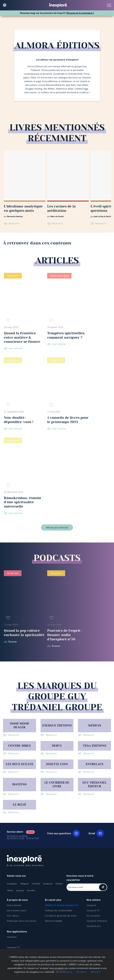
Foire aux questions (64, 833)
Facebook (48, 884)
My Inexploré (93, 916)
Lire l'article (15, 349)
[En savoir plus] (64, 972)
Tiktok (10, 891)
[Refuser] (95, 972)
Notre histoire (14, 905)
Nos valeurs (13, 916)
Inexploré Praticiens (97, 921)
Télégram (24, 884)
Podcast (20, 891)
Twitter (59, 884)
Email (96, 833)
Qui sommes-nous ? (17, 910)
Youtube (36, 884)
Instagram (12, 884)
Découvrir (14, 223)
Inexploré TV (93, 910)
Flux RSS (31, 891)
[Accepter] (81, 972)
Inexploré (91, 905)
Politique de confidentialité (59, 910)
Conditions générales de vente (61, 916)
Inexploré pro (93, 926)
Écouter (13, 642)
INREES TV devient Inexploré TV (62, 905)
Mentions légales (54, 921)
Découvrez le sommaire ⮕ (80, 13)
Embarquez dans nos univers (22, 921)
